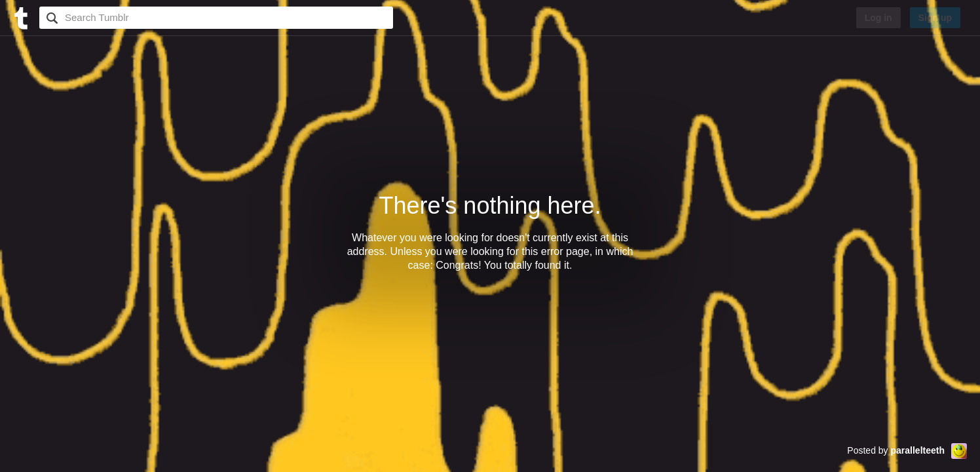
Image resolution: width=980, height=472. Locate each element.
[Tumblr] (20, 17)
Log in (878, 18)
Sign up (935, 18)
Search (50, 18)
